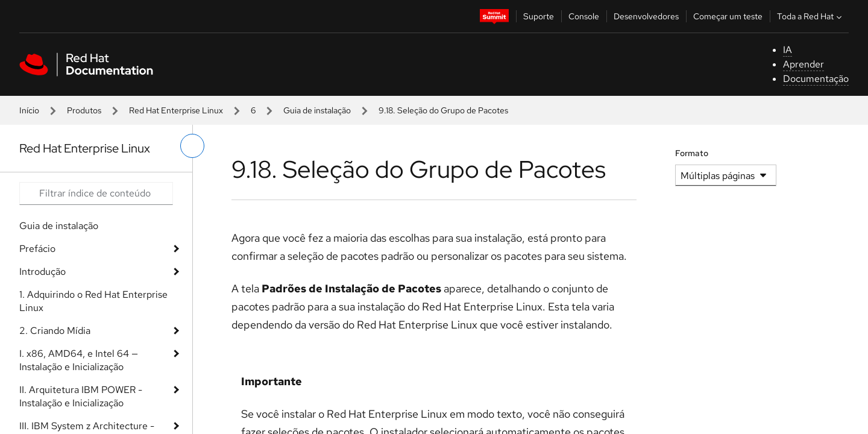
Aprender (804, 64)
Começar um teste (728, 16)
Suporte (539, 16)
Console (584, 16)
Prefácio (37, 249)
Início (29, 110)
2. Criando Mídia (55, 331)
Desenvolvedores (646, 16)
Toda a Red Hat (811, 16)
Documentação (816, 79)
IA (788, 50)
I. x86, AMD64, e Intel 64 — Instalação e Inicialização (79, 360)
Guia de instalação (317, 110)
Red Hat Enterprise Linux (176, 110)
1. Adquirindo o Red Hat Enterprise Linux (93, 301)
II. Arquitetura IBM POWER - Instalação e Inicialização (81, 396)
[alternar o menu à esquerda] (192, 146)
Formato (692, 153)
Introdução (42, 272)
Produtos (84, 110)
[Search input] (96, 193)
